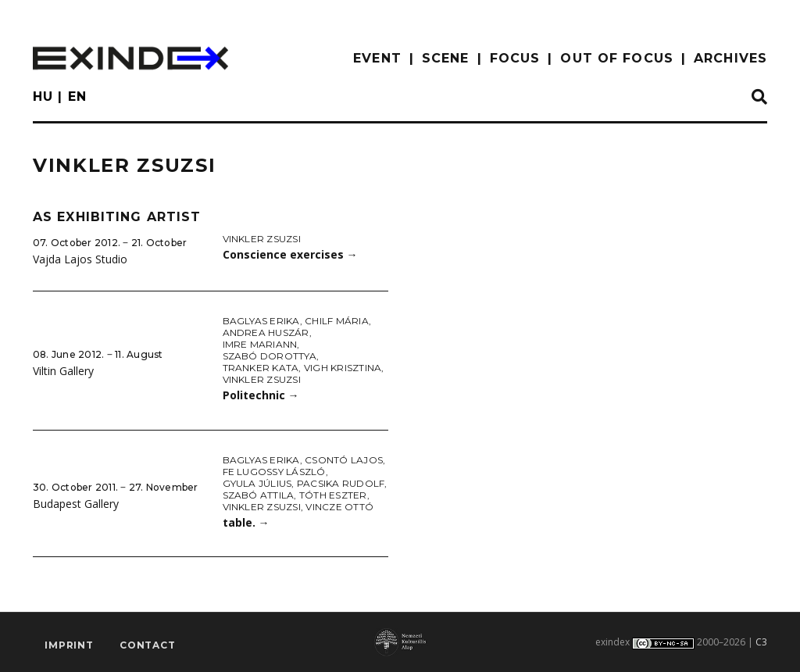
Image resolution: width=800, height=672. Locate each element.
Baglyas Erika (261, 321)
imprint (69, 645)
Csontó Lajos (344, 460)
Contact (148, 645)
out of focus (616, 58)
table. (246, 522)
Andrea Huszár (266, 332)
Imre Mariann (260, 344)
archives (730, 58)
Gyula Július (257, 483)
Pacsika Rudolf (341, 483)
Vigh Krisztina (343, 368)
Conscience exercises (290, 254)
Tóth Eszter (333, 495)
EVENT (377, 58)
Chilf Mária (337, 321)
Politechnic (261, 395)
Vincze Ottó (339, 507)
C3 (761, 642)
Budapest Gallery (76, 504)
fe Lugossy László (274, 472)
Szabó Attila (259, 495)
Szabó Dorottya (270, 356)
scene (446, 58)
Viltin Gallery (63, 371)
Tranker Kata (261, 368)
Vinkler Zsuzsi (262, 239)
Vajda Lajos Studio (80, 259)
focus (515, 58)
